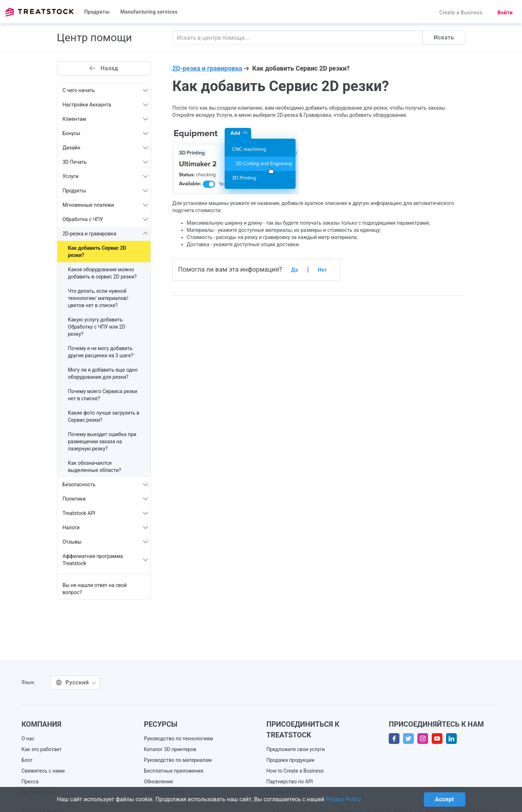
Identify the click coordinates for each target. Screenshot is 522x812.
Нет (322, 270)
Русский (76, 682)
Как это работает (42, 749)
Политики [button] (106, 499)
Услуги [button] (106, 176)
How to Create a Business (295, 771)
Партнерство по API (290, 782)
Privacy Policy (343, 799)
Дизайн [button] (106, 148)
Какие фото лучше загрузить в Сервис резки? (104, 416)
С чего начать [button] (106, 90)
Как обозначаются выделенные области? (95, 467)
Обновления (159, 782)
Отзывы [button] (106, 542)
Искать (444, 37)
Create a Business (461, 13)
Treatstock (39, 12)
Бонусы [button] (106, 133)
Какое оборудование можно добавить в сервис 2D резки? (102, 273)
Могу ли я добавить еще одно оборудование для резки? (103, 373)
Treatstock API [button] (106, 513)
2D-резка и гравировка (207, 68)
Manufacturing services (149, 12)
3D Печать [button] (106, 162)
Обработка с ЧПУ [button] (106, 219)
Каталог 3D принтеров (170, 749)
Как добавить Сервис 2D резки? (97, 252)
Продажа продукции (291, 760)
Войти (505, 13)
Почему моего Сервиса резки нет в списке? (103, 395)
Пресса (30, 782)
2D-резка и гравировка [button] (106, 234)
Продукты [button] (106, 191)
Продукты (97, 12)
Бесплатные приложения (174, 771)
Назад (104, 68)
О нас (28, 739)
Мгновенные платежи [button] (106, 205)
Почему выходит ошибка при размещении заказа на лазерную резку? (102, 441)
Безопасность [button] (106, 484)
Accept (444, 799)
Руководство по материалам (178, 760)
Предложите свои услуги (296, 749)
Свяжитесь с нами (43, 771)
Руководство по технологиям (179, 739)
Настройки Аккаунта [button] (106, 105)
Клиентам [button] (106, 119)
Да (295, 270)
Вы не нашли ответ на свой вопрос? (95, 589)
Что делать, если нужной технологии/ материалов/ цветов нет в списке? (98, 298)
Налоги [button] (106, 527)
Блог (27, 760)
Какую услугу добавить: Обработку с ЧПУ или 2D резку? (97, 327)
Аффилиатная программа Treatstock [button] (106, 560)
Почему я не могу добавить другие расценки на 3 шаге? (101, 352)
